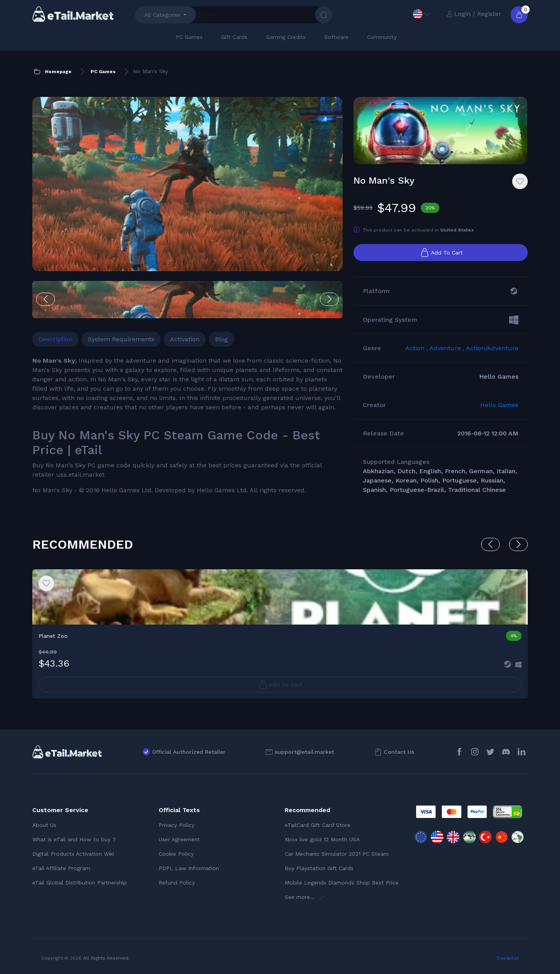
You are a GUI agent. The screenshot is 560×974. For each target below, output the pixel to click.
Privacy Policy (177, 825)
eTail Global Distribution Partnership (80, 883)
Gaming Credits (286, 37)
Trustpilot (507, 958)
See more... (304, 897)
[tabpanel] (187, 426)
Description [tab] (55, 339)
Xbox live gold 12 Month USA (322, 839)
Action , (417, 348)
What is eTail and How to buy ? (74, 839)
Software (336, 37)
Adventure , (448, 348)
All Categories (162, 15)
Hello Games (499, 405)
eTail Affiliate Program (61, 868)
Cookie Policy (176, 854)
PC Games (189, 37)
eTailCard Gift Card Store (318, 825)
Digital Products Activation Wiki (73, 854)
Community (382, 37)
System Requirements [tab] (121, 339)
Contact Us (399, 752)
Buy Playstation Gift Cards (319, 868)
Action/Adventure (492, 348)
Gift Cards (234, 37)
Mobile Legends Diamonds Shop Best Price (342, 883)
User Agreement (179, 839)
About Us (44, 825)
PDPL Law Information (189, 868)
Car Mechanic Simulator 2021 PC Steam (337, 854)
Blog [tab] (221, 339)
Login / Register (474, 14)
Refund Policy (177, 883)
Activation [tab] (185, 339)
